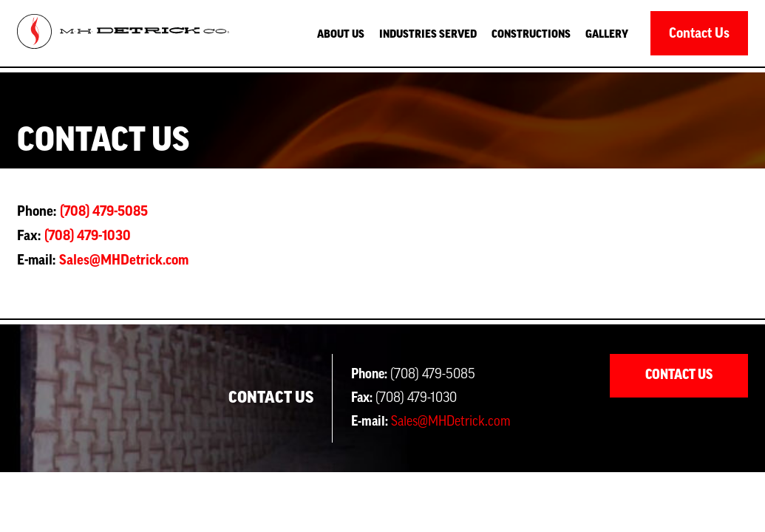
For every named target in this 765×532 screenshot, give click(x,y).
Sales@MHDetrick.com (124, 260)
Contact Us (699, 33)
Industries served (428, 35)
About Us (341, 35)
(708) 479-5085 (104, 211)
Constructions (531, 35)
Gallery (607, 35)
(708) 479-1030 (88, 235)
